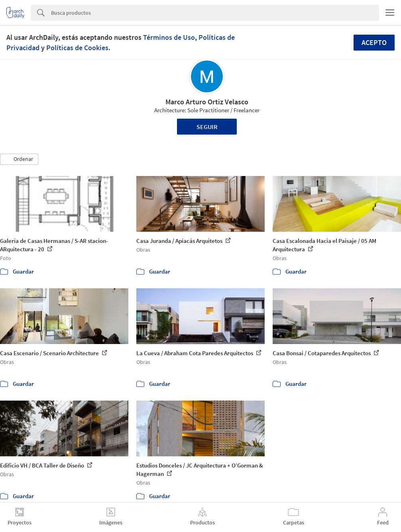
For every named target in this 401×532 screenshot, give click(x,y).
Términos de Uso (169, 37)
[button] (19, 159)
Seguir (207, 127)
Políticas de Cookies (77, 48)
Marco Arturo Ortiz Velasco (207, 102)
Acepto (374, 42)
